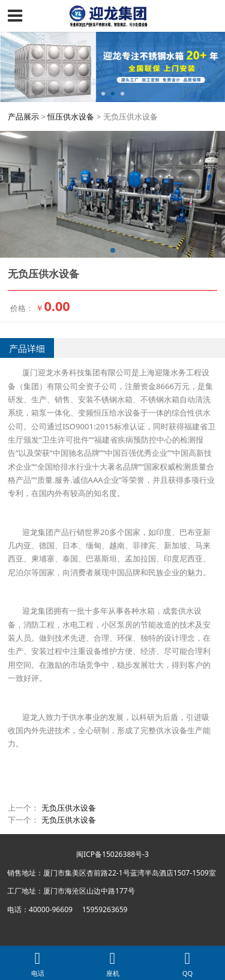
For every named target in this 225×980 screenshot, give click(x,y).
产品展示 (23, 116)
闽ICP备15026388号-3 (112, 854)
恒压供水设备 (71, 116)
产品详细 (27, 348)
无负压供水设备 (69, 808)
